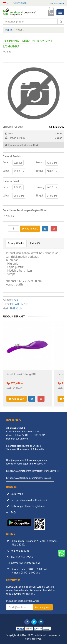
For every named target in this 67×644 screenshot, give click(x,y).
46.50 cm (52, 187)
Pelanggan (57, 3)
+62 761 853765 (20, 551)
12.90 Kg (9, 216)
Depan (9, 30)
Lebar (6, 171)
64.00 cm (52, 196)
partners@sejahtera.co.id (25, 563)
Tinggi (39, 171)
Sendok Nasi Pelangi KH (21, 374)
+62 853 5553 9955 (22, 557)
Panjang (40, 162)
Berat (6, 162)
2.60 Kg (18, 187)
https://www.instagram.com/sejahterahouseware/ (33, 471)
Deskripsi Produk (16, 243)
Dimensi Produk (12, 156)
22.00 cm (19, 171)
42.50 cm (52, 163)
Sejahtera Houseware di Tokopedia (25, 449)
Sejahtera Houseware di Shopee (23, 446)
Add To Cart (30, 229)
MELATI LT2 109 (19, 304)
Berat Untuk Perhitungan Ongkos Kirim (25, 210)
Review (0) (35, 243)
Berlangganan (43, 607)
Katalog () (20, 3)
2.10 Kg (18, 163)
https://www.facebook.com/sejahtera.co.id (29, 478)
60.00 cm (52, 171)
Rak (16, 300)
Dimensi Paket (11, 181)
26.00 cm (19, 196)
